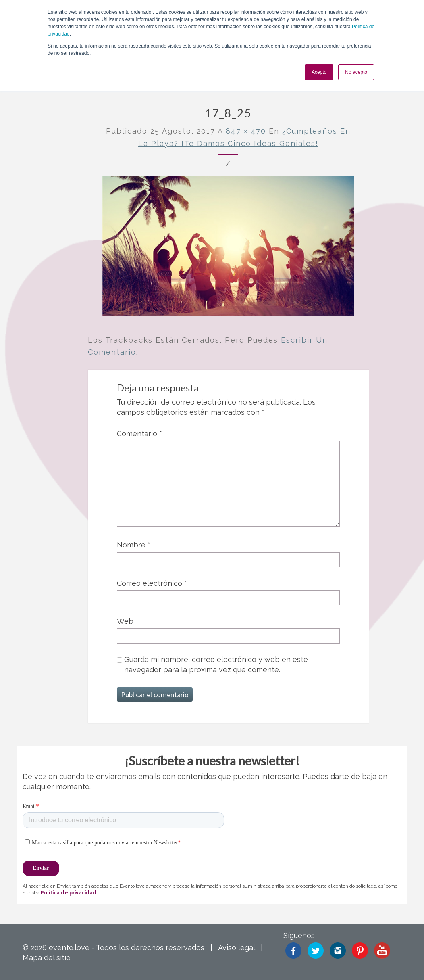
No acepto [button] (356, 72)
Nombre (134, 545)
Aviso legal (236, 948)
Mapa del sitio (47, 958)
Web (125, 621)
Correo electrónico (152, 583)
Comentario (139, 434)
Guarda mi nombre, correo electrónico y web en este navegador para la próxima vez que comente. (216, 664)
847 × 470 (246, 131)
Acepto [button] (319, 72)
